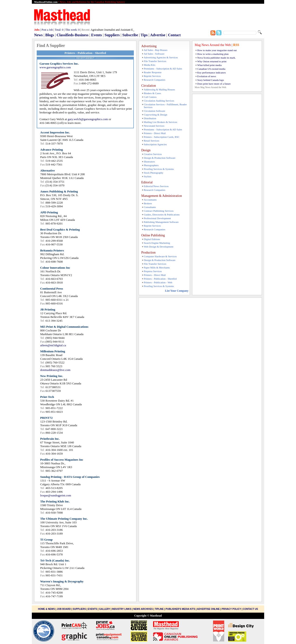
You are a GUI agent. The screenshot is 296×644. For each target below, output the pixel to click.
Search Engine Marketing (157, 243)
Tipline (159, 609)
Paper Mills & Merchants (157, 268)
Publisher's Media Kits (180, 609)
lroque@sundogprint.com (56, 495)
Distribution (150, 118)
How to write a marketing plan (213, 54)
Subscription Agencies (155, 144)
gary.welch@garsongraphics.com (88, 119)
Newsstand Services (154, 126)
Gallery (104, 609)
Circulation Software (155, 111)
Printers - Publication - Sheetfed (160, 279)
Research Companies (155, 80)
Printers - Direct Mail (155, 133)
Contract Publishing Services (159, 211)
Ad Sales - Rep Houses (156, 50)
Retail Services (151, 141)
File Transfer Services (155, 61)
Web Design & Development (159, 247)
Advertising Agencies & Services (161, 57)
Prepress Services (153, 271)
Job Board (64, 609)
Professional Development (157, 218)
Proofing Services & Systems (159, 169)
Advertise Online (208, 609)
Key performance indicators (212, 73)
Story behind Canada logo (211, 80)
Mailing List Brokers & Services (161, 122)
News (38, 35)
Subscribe (130, 35)
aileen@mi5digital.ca (53, 345)
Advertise (158, 35)
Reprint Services (152, 76)
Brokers (148, 203)
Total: (59, 30)
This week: (72, 30)
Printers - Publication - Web (158, 282)
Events (96, 35)
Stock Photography (154, 173)
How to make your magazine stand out (217, 50)
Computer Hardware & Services (160, 256)
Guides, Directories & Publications (162, 215)
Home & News (47, 609)
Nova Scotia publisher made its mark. (217, 58)
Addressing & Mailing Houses (159, 89)
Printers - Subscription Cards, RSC (162, 137)
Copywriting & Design (156, 115)
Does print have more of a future (214, 84)
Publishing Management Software (161, 222)
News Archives (143, 609)
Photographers (151, 165)
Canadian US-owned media (211, 69)
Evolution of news (207, 76)
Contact (174, 35)
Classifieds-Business (73, 35)
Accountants (150, 200)
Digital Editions (152, 239)
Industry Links (122, 609)
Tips (144, 35)
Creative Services (153, 154)
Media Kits (150, 65)
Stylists (148, 176)
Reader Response (153, 72)
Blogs (50, 35)
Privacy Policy (231, 609)
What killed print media (209, 65)
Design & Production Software (160, 158)
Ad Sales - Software (154, 54)
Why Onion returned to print (212, 61)
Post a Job (47, 30)
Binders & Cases (152, 93)
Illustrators (149, 162)
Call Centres (150, 97)
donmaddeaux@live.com (55, 370)
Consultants (150, 207)
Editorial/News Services (156, 186)
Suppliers (112, 35)
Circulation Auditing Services (159, 101)
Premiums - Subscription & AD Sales (163, 69)
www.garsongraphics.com (55, 67)
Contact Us (251, 609)
